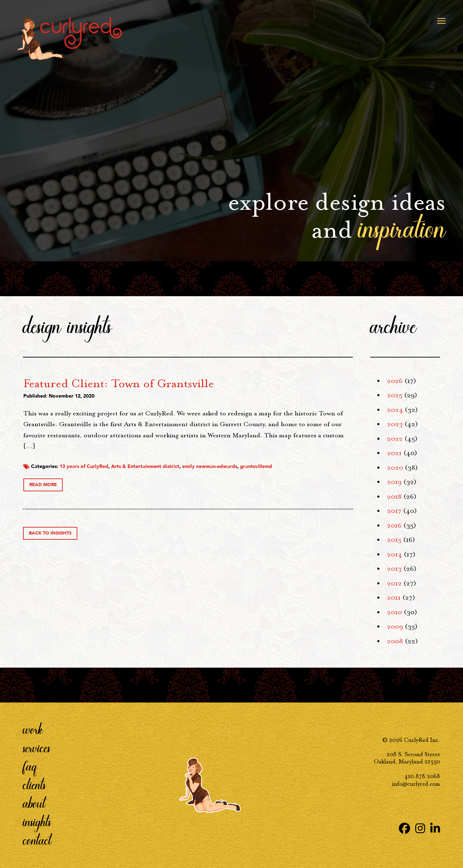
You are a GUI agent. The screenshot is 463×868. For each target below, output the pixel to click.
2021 (394, 453)
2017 (394, 511)
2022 (395, 439)
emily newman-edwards (314, 475)
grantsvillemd (144, 481)
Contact (37, 840)
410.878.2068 (422, 776)
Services (37, 747)
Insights (37, 821)
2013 (394, 569)
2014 (395, 554)
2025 (395, 395)
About (34, 803)
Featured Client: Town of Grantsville (223, 383)
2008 (395, 641)
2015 (394, 540)
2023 (395, 424)
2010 (395, 612)
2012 (394, 583)
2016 (394, 525)
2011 (394, 598)
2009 (395, 627)
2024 (395, 410)
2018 (394, 497)
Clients (34, 784)
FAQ (30, 766)
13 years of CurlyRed (188, 475)
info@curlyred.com (416, 784)
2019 (394, 482)
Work (33, 729)
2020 (395, 468)
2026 (395, 381)
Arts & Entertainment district (249, 475)
